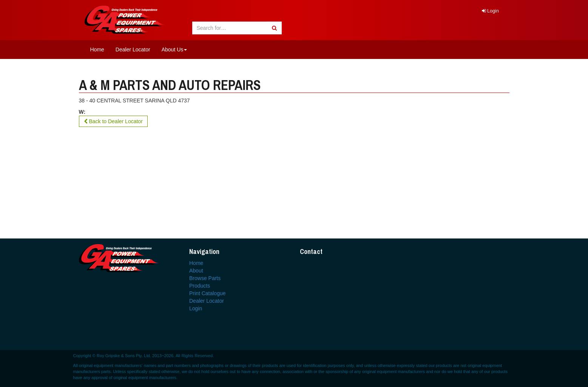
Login (490, 11)
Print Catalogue (208, 293)
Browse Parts (205, 278)
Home (97, 50)
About (196, 271)
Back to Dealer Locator (113, 121)
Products (200, 286)
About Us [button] (174, 50)
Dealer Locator (133, 50)
